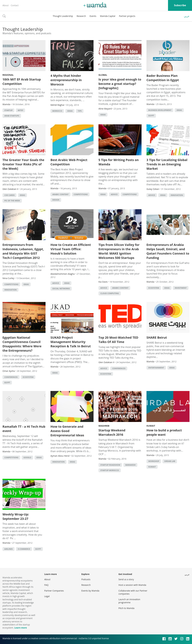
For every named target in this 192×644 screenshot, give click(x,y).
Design (56, 200)
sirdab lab (170, 461)
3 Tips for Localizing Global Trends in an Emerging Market (167, 164)
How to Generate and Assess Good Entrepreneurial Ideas (67, 431)
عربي (187, 16)
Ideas (70, 111)
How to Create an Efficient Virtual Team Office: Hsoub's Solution (71, 249)
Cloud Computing (110, 293)
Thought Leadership (63, 16)
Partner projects (127, 16)
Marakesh (130, 465)
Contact (15, 5)
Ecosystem (154, 288)
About (5, 5)
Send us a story (126, 579)
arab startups (12, 116)
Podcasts (86, 579)
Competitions (81, 194)
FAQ (46, 585)
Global (103, 75)
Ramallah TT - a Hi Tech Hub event (24, 429)
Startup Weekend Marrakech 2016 (112, 432)
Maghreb (104, 426)
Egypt (151, 116)
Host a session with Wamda (132, 585)
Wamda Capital (108, 16)
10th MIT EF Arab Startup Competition (22, 82)
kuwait (152, 467)
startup (8, 110)
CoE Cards (9, 195)
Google (27, 457)
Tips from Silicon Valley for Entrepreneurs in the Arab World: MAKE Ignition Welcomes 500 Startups (119, 251)
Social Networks (61, 289)
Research (81, 16)
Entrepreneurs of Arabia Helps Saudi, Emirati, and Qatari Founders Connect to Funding (168, 251)
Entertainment (156, 368)
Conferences (11, 377)
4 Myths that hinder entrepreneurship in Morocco (66, 80)
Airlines (9, 549)
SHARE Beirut (157, 337)
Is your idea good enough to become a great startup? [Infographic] (120, 84)
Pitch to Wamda (126, 608)
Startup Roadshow (110, 465)
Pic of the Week (12, 201)
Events (93, 16)
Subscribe (180, 5)
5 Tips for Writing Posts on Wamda (119, 162)
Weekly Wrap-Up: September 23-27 (16, 516)
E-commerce (24, 549)
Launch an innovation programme (129, 601)
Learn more (21, 628)
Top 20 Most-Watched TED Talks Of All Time (118, 340)
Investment (181, 288)
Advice (114, 194)
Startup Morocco (110, 470)
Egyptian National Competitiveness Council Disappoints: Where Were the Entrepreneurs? (22, 344)
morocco (57, 111)
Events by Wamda (90, 591)
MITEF (20, 110)
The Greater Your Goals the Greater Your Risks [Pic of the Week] (23, 164)
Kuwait (151, 426)
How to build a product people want (164, 432)
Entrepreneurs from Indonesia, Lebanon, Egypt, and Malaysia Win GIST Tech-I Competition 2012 (23, 251)
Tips (80, 111)
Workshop (154, 461)
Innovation (177, 195)
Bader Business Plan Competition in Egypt (163, 78)
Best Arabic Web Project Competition (69, 162)
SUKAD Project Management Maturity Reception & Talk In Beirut (71, 342)
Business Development (160, 110)
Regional (8, 75)
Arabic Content (60, 194)
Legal (47, 596)
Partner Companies (54, 591)
